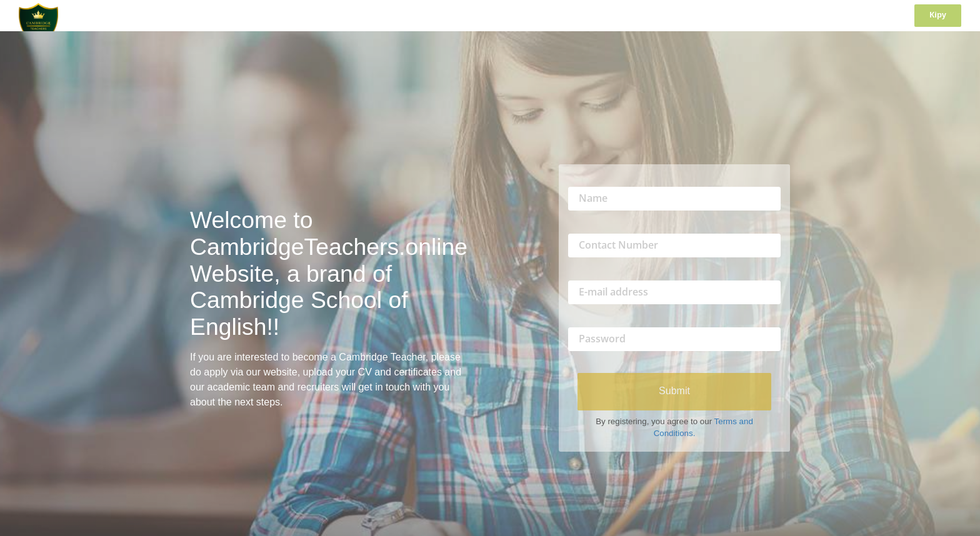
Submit (674, 391)
